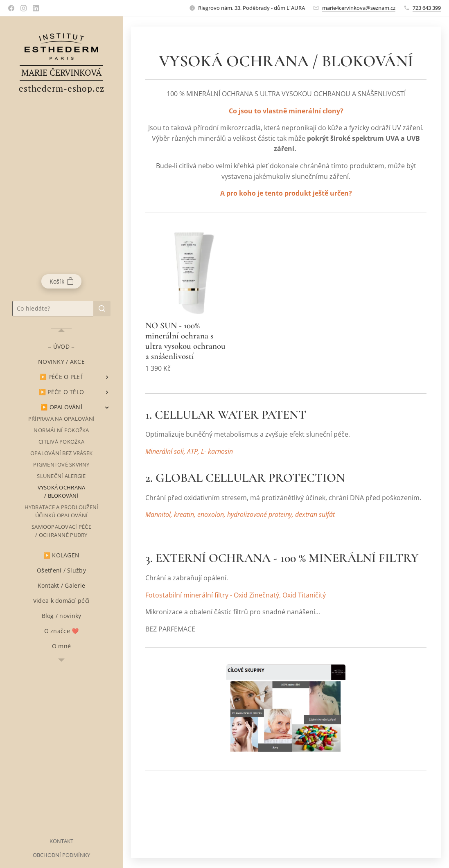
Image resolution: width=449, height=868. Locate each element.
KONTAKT (61, 841)
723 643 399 (427, 8)
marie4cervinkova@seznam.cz (359, 8)
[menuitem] (61, 346)
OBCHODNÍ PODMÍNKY (61, 855)
